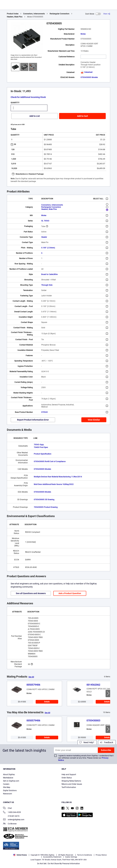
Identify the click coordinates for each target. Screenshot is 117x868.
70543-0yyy (39, 445)
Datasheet (87, 72)
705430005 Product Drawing (46, 507)
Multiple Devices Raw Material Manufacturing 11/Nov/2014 (58, 477)
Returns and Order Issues (72, 784)
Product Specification (43, 454)
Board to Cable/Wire (49, 274)
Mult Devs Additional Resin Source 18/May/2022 (54, 484)
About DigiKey (9, 775)
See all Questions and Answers (31, 593)
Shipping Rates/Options (71, 781)
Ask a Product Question (70, 593)
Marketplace (8, 778)
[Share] (107, 14)
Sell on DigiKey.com (11, 781)
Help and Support (69, 775)
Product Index (13, 14)
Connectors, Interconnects (34, 14)
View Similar (94, 420)
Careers (6, 784)
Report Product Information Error (33, 420)
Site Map (7, 787)
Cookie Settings (71, 857)
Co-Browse (10, 824)
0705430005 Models (89, 77)
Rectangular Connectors (59, 14)
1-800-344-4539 (12, 813)
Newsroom (8, 794)
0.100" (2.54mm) (48, 248)
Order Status (67, 778)
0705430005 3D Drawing (44, 500)
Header (44, 237)
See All (31, 677)
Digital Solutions (10, 791)
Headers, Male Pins (15, 17)
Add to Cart (82, 116)
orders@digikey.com (14, 820)
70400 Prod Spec (41, 447)
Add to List (35, 116)
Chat (7, 808)
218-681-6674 (11, 816)
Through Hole (47, 285)
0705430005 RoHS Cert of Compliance (50, 461)
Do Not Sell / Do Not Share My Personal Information (58, 864)
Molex (83, 34)
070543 (44, 412)
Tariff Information (69, 787)
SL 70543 (45, 221)
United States (20, 855)
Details (47, 702)
